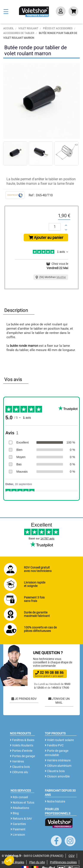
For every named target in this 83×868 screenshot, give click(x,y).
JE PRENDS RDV (24, 699)
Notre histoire (55, 801)
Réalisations (20, 808)
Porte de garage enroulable (57, 753)
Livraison (18, 835)
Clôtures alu (19, 772)
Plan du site (37, 862)
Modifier (61, 277)
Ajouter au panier (46, 237)
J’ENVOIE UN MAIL (59, 701)
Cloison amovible (57, 776)
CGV (72, 856)
